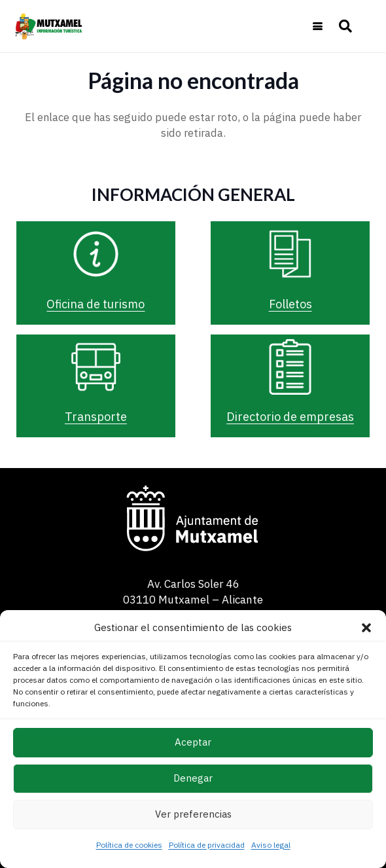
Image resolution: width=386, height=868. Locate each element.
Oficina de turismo (96, 304)
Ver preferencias (193, 814)
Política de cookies (129, 845)
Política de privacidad (207, 845)
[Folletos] (290, 254)
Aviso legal (271, 845)
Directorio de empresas (290, 417)
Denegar (193, 778)
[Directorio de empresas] (290, 367)
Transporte (96, 417)
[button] (366, 628)
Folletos (290, 304)
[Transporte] (96, 367)
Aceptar (193, 742)
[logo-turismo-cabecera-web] (50, 26)
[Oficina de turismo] (96, 254)
